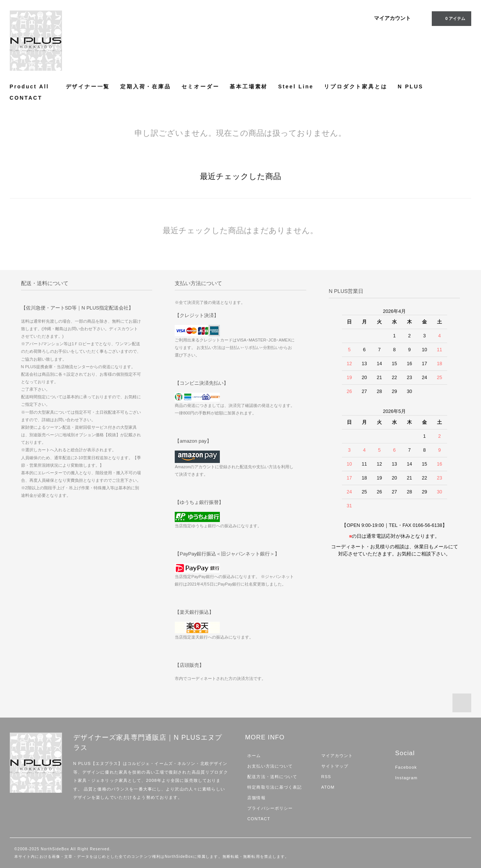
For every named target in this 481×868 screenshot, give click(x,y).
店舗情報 (256, 798)
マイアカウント (392, 18)
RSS (326, 777)
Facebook (406, 767)
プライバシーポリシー (270, 808)
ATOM (328, 787)
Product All (33, 86)
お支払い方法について (270, 766)
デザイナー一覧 (88, 86)
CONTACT (26, 98)
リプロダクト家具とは (355, 86)
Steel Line (296, 86)
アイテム (451, 18)
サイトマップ (335, 766)
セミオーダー (200, 86)
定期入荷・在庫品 (145, 86)
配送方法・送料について (272, 777)
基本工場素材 (249, 86)
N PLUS (410, 86)
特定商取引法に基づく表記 (275, 787)
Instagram (406, 778)
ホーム (254, 756)
